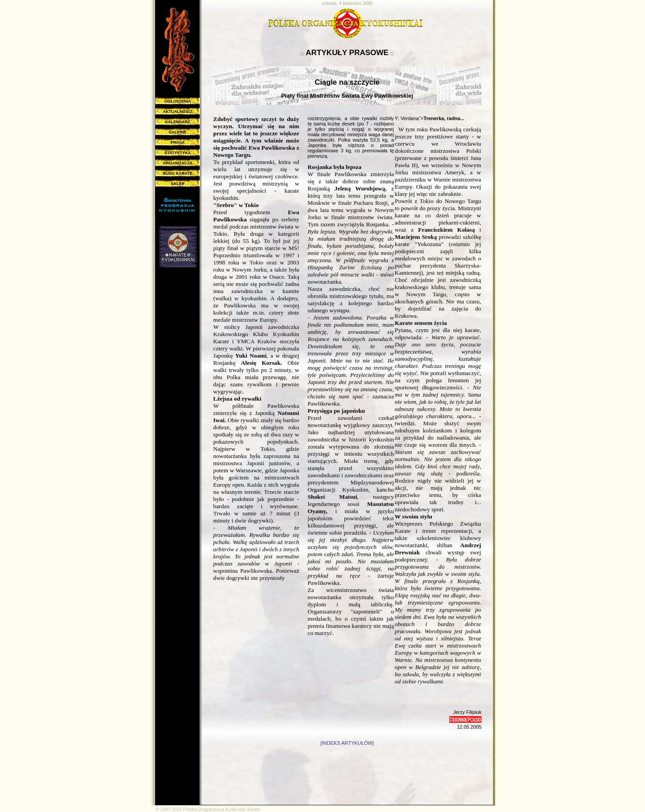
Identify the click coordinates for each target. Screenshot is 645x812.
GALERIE (177, 132)
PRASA (178, 143)
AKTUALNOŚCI (178, 112)
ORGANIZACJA (177, 163)
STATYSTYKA (178, 153)
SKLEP (177, 184)
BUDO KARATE (178, 173)
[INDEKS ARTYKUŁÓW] (347, 743)
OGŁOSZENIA (178, 101)
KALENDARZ (178, 122)
